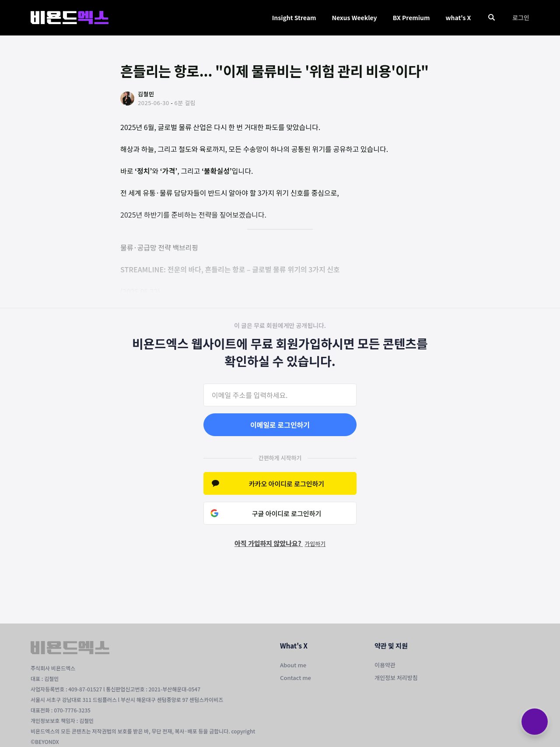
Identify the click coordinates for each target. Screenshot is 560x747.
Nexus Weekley (354, 18)
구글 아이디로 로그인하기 (287, 513)
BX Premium (411, 18)
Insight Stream (294, 18)
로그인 (521, 18)
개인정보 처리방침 (396, 678)
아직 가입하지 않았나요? (280, 543)
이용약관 (385, 665)
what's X (458, 18)
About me (293, 665)
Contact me (296, 678)
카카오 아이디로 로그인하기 (287, 484)
